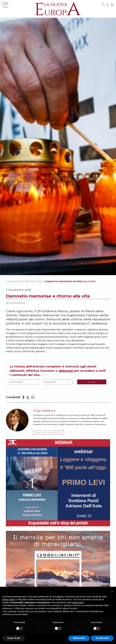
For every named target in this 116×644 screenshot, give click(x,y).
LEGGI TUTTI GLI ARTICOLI (49, 433)
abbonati (66, 371)
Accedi (92, 382)
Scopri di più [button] (14, 638)
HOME (10, 281)
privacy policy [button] (9, 599)
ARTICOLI (20, 281)
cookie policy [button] (78, 602)
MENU (5, 5)
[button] (112, 592)
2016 (30, 281)
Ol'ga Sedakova (16, 303)
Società (39, 281)
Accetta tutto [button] (102, 638)
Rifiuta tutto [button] (79, 638)
